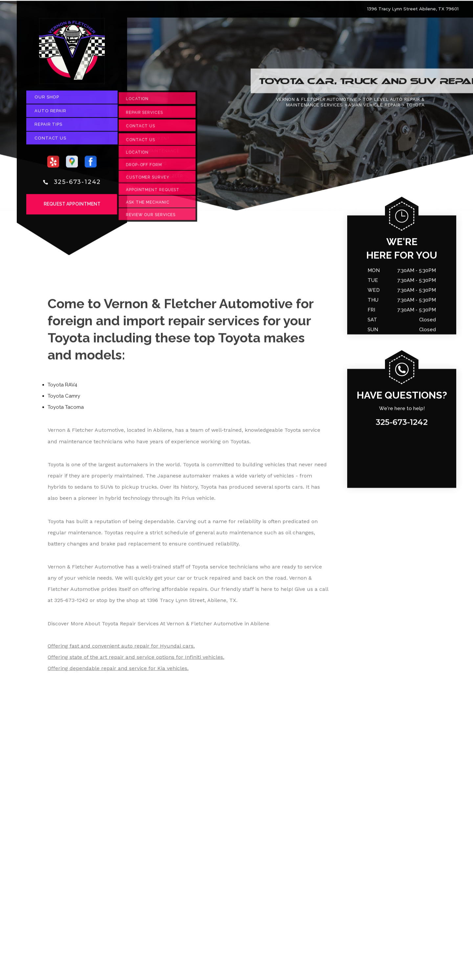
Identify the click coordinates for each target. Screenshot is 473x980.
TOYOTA (415, 107)
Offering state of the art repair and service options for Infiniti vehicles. (136, 659)
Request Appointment (72, 206)
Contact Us (50, 140)
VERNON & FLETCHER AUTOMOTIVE (316, 102)
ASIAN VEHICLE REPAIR (374, 107)
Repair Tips (48, 127)
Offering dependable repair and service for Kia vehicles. (118, 671)
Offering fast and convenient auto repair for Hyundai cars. (121, 648)
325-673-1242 (78, 184)
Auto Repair (50, 113)
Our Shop (47, 99)
